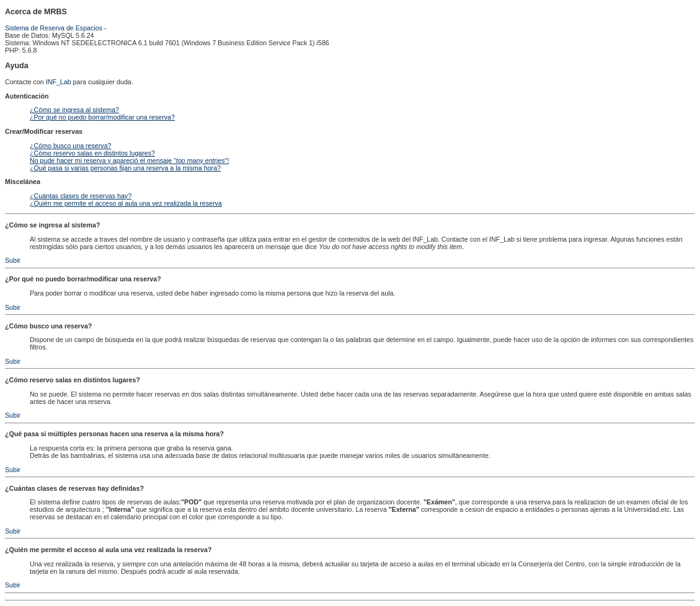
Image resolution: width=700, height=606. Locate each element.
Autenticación (27, 96)
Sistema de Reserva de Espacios (54, 28)
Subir (13, 260)
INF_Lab (59, 82)
